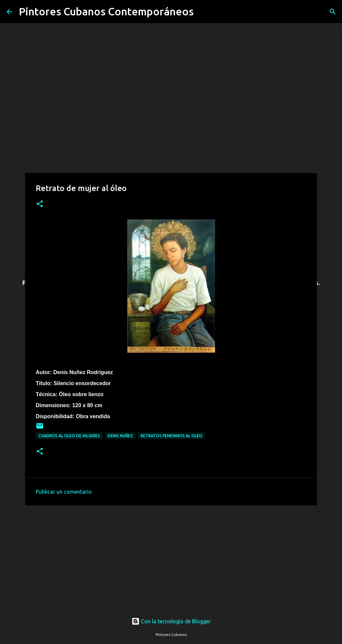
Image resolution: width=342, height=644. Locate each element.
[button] (40, 204)
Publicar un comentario (64, 492)
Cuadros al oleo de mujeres (69, 436)
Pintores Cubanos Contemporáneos (106, 11)
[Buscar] (203, 12)
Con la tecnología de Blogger (171, 621)
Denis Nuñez (120, 436)
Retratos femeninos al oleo (172, 436)
